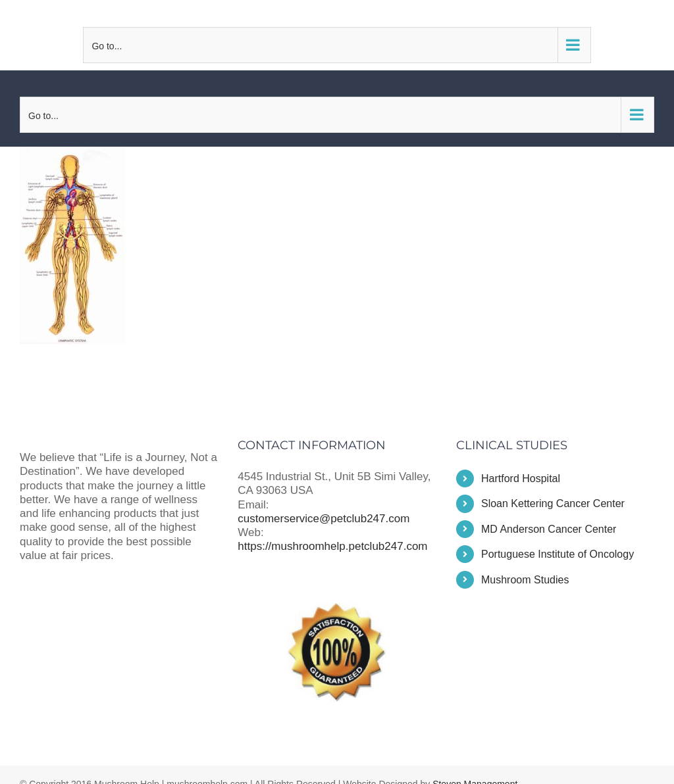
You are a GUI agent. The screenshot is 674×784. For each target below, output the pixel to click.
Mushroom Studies (525, 580)
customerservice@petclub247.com (337, 13)
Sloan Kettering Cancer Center (553, 503)
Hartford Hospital (521, 478)
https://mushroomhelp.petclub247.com (332, 546)
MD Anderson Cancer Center (549, 529)
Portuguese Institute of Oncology (557, 554)
